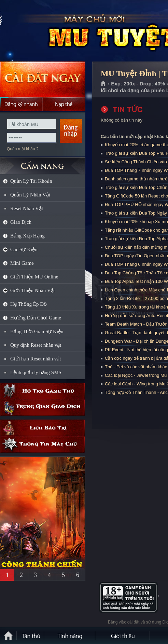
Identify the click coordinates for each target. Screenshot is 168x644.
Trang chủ (104, 84)
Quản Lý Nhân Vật (30, 195)
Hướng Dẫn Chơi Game (36, 318)
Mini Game (22, 263)
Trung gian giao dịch (43, 408)
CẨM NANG (43, 163)
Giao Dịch (21, 222)
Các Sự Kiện (24, 249)
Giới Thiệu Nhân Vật (33, 290)
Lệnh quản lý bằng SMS (36, 372)
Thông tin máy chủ (43, 445)
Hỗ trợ (43, 391)
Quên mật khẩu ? (23, 149)
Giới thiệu (123, 635)
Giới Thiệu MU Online (34, 277)
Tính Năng (70, 635)
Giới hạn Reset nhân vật (36, 359)
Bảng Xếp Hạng (27, 236)
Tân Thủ (31, 635)
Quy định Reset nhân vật (36, 345)
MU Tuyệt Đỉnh (49, 31)
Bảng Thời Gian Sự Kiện (37, 331)
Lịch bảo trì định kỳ (43, 428)
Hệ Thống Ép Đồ (29, 304)
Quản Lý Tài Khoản (31, 181)
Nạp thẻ (64, 104)
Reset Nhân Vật (27, 208)
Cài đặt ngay (43, 79)
